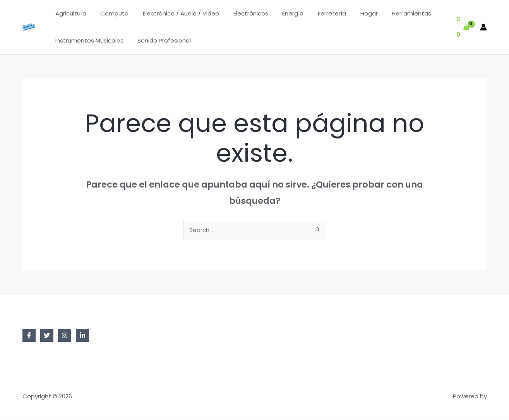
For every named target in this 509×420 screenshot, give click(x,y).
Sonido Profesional (161, 40)
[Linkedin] (82, 336)
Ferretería (318, 13)
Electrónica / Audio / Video (175, 13)
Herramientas (392, 13)
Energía (282, 13)
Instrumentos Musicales (88, 40)
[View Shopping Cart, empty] (463, 27)
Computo (111, 13)
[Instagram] (65, 336)
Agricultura (70, 13)
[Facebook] (29, 336)
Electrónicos (242, 13)
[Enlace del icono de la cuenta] (483, 27)
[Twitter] (47, 336)
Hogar (352, 13)
